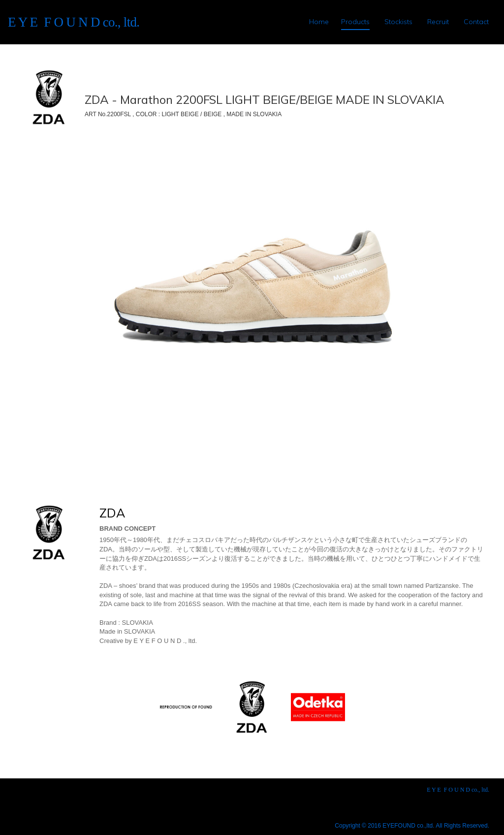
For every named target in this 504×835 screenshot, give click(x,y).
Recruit (438, 22)
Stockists (398, 22)
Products (355, 22)
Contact (476, 22)
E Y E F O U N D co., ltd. (74, 22)
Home (319, 22)
